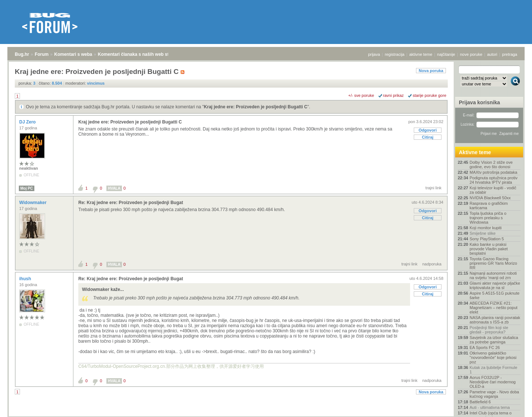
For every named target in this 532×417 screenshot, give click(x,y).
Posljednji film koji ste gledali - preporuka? (489, 330)
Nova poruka (431, 71)
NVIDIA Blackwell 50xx (490, 198)
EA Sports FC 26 (485, 347)
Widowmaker (33, 203)
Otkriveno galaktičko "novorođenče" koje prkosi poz (493, 357)
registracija (395, 54)
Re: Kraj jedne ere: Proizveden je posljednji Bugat (131, 203)
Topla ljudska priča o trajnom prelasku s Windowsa (488, 218)
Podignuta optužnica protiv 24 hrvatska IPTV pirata (494, 180)
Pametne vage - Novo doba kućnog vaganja (494, 394)
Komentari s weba (73, 54)
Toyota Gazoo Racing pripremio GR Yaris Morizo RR (493, 263)
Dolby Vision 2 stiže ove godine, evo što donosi (491, 165)
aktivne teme (421, 54)
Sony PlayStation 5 (487, 239)
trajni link (434, 188)
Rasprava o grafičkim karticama (489, 206)
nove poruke (471, 54)
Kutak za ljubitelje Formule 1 (493, 370)
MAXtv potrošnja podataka (493, 172)
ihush (26, 279)
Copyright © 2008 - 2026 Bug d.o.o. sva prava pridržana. (266, 415)
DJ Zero (28, 122)
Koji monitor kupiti (486, 228)
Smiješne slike (482, 233)
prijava (374, 54)
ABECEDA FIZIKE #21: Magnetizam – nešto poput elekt (494, 308)
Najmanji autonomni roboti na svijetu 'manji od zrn (493, 275)
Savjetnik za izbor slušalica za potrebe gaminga (494, 340)
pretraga (510, 54)
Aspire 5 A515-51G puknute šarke (495, 295)
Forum (42, 54)
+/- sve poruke (361, 95)
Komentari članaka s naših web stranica (140, 54)
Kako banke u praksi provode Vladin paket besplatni (489, 249)
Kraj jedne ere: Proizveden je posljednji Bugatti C (256, 107)
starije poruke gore (429, 95)
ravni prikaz (393, 95)
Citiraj (428, 137)
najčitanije (446, 54)
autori (492, 54)
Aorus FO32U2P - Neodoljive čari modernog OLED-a (493, 382)
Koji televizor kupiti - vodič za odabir (493, 190)
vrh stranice (512, 406)
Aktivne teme (475, 152)
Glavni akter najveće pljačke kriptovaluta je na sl (495, 285)
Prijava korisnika (479, 102)
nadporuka (432, 264)
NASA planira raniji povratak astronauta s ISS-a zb (495, 320)
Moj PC (27, 188)
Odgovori (428, 130)
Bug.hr (22, 54)
